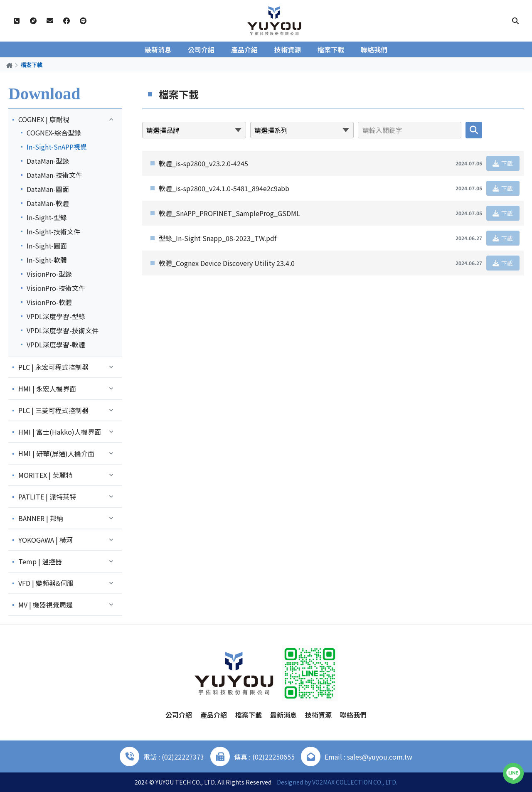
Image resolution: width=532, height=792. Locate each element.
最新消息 (158, 49)
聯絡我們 (374, 49)
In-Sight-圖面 (47, 246)
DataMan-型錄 (48, 161)
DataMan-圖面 (48, 189)
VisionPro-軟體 (49, 302)
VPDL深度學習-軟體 (56, 344)
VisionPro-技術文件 (56, 288)
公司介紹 (201, 49)
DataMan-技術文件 (54, 175)
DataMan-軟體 (48, 203)
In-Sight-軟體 (47, 260)
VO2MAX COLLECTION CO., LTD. (355, 782)
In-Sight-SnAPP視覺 (57, 147)
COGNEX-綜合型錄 (54, 133)
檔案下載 (331, 49)
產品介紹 (244, 49)
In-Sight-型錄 (47, 217)
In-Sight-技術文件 (53, 231)
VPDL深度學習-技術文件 (63, 330)
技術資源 (288, 49)
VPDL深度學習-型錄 (56, 316)
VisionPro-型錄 (49, 274)
